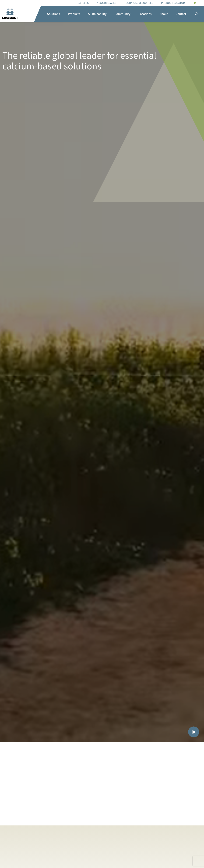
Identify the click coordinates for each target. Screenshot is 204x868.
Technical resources (139, 3)
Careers (83, 3)
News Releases (107, 3)
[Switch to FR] (194, 3)
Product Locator (173, 3)
